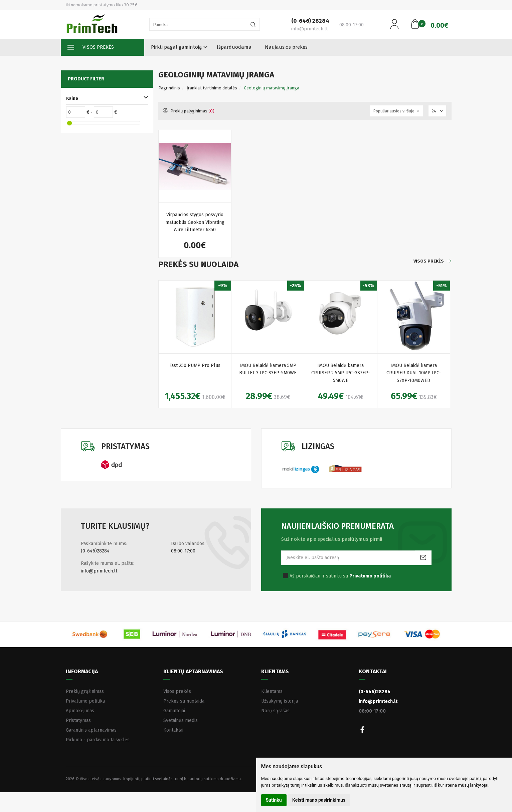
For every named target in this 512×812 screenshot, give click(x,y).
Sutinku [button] (274, 800)
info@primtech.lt (99, 571)
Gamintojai (174, 711)
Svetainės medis (181, 720)
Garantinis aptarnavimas (91, 730)
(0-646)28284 (95, 551)
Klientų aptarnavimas (193, 671)
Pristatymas (78, 720)
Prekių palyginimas (189, 111)
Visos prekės (91, 47)
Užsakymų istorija (280, 701)
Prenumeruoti (423, 558)
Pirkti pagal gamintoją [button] (176, 47)
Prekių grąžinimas (85, 691)
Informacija (82, 671)
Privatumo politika (85, 701)
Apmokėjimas (80, 711)
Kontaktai (173, 730)
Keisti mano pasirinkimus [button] (319, 800)
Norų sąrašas (275, 711)
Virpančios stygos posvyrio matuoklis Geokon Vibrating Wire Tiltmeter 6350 (195, 222)
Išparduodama (234, 47)
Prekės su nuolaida (184, 701)
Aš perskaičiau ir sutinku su (340, 576)
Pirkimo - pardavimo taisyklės (98, 740)
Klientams (275, 671)
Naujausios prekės (286, 47)
